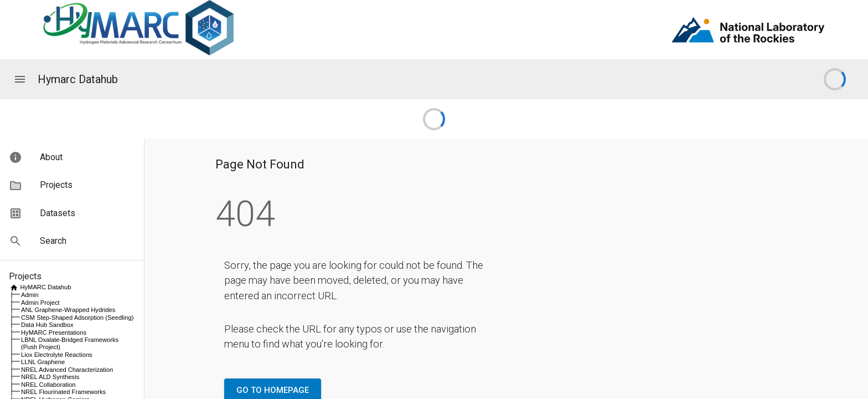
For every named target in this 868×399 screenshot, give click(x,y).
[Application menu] (20, 79)
